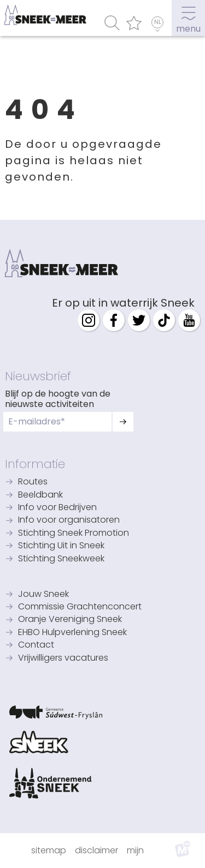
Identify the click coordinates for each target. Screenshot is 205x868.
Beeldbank (40, 495)
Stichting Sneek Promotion (74, 534)
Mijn (135, 850)
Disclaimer (96, 850)
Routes (33, 482)
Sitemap (49, 850)
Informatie (35, 464)
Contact (36, 645)
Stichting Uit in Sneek (61, 546)
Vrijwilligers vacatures (63, 659)
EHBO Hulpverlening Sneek (72, 633)
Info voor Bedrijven (57, 508)
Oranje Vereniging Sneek (70, 620)
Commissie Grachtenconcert (80, 607)
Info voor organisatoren (69, 520)
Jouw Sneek (43, 595)
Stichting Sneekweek (61, 559)
